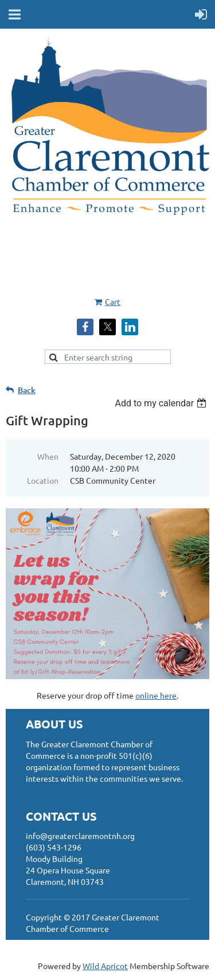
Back (27, 390)
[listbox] (162, 403)
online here (156, 695)
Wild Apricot (105, 966)
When (48, 456)
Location (43, 480)
